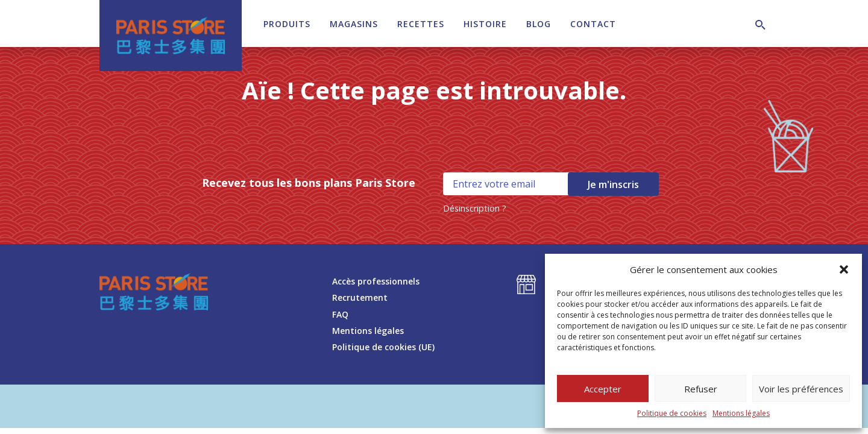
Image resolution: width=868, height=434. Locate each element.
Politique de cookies (672, 413)
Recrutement (360, 297)
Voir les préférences (801, 389)
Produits (287, 24)
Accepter (603, 389)
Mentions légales (741, 413)
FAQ (340, 314)
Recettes (421, 24)
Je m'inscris (613, 184)
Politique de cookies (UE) (383, 347)
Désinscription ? (475, 208)
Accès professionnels (376, 281)
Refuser (701, 389)
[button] (844, 269)
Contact (593, 24)
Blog (539, 24)
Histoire (485, 24)
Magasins (354, 24)
